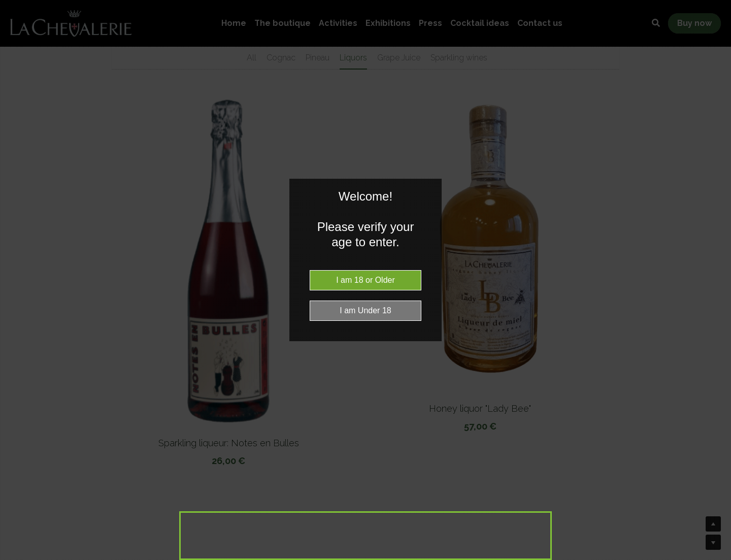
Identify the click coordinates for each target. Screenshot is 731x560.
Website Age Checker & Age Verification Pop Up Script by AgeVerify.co (718, 557)
